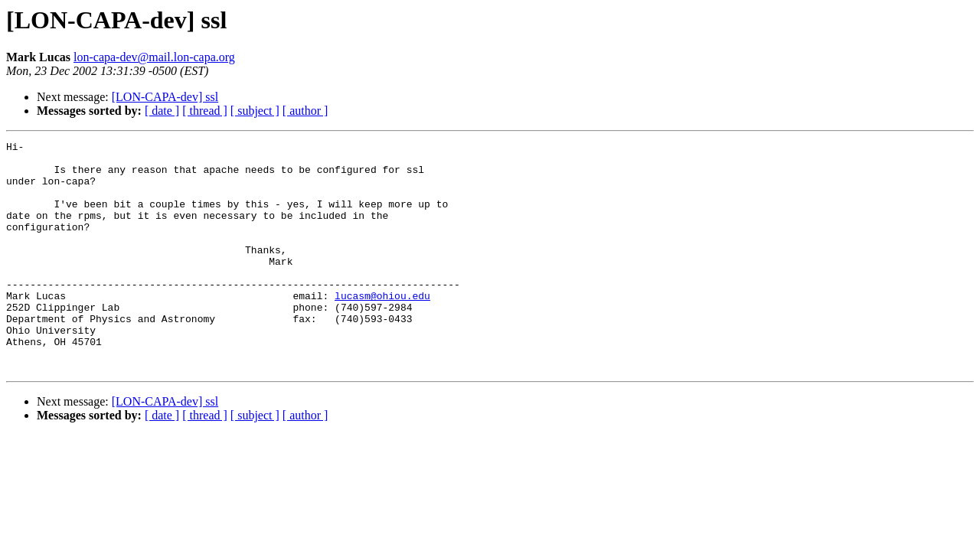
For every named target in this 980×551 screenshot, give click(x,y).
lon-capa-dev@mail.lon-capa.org (154, 57)
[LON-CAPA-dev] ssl (165, 97)
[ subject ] (255, 111)
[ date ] (162, 111)
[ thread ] (205, 111)
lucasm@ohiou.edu (382, 328)
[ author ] (305, 111)
